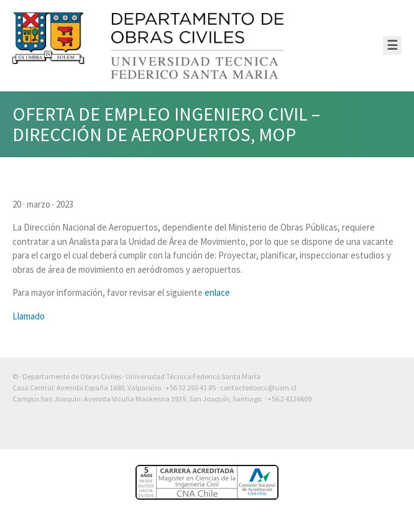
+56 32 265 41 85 (191, 388)
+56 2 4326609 (289, 399)
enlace (217, 292)
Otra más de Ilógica (366, 431)
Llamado (29, 316)
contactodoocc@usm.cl (258, 388)
